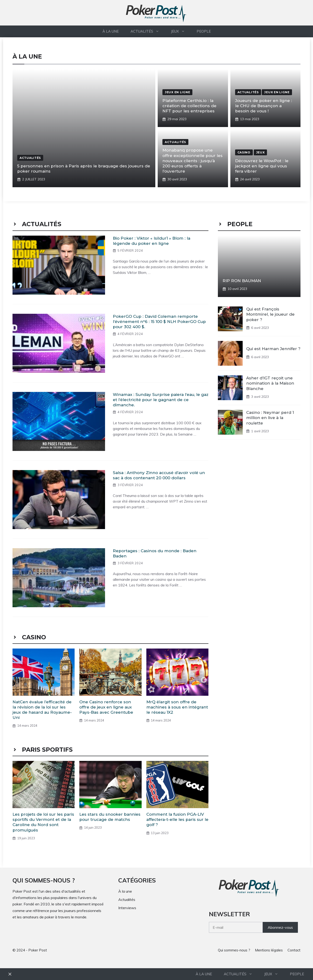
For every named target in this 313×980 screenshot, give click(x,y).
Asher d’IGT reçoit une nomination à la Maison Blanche (270, 383)
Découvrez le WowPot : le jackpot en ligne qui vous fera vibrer (262, 166)
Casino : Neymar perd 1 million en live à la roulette (270, 418)
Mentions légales (269, 950)
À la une (111, 31)
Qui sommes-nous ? (234, 950)
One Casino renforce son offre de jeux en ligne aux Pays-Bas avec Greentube (106, 707)
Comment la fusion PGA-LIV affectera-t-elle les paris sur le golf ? (177, 819)
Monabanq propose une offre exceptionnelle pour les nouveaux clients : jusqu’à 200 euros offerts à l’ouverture (192, 161)
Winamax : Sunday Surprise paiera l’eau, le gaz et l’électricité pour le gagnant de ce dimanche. (161, 400)
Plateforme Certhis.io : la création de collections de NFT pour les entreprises (189, 106)
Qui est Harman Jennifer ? (273, 349)
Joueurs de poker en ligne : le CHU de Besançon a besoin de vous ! (264, 106)
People (204, 31)
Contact (294, 950)
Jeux (181, 31)
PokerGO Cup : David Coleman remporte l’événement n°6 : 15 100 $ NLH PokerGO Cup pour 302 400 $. (159, 322)
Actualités (148, 31)
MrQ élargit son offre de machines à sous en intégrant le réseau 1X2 (177, 707)
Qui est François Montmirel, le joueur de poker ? (270, 314)
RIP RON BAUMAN (242, 281)
